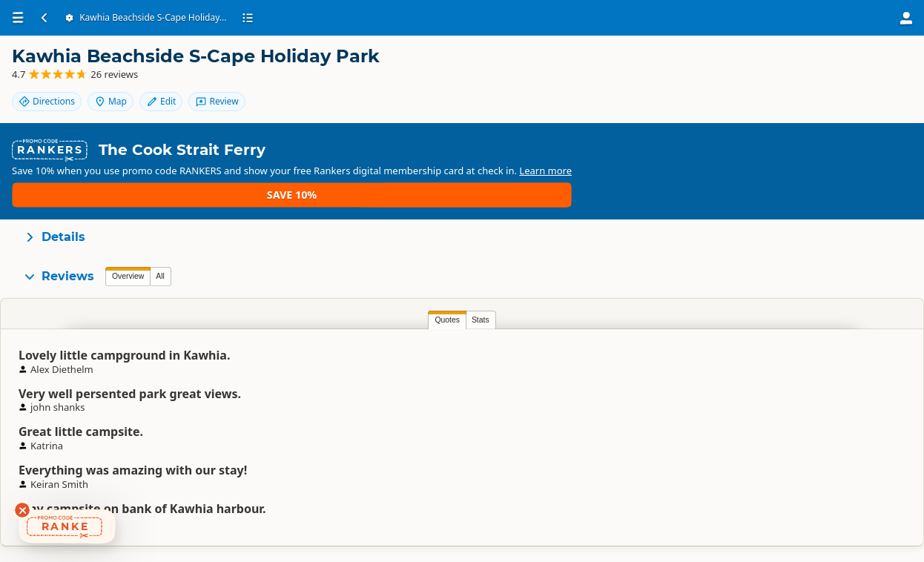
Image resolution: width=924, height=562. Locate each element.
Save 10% (869, 145)
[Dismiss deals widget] (22, 510)
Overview (128, 232)
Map (828, 69)
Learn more (364, 151)
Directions (765, 69)
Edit (879, 69)
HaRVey (482, 337)
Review (872, 94)
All (160, 232)
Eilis (746, 337)
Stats (161, 275)
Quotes (128, 275)
